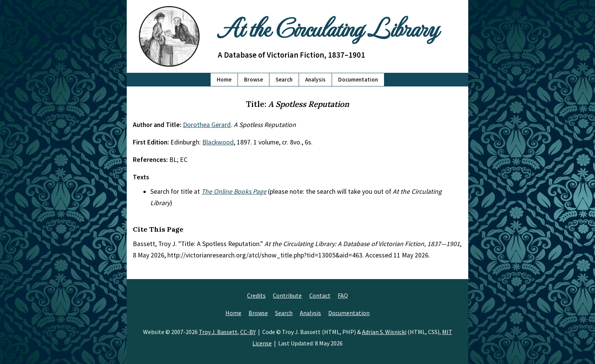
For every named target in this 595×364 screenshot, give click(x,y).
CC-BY (248, 332)
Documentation (358, 79)
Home (224, 79)
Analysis (315, 79)
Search (284, 79)
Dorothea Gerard (207, 125)
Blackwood (218, 142)
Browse (253, 79)
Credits (256, 295)
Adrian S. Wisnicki (384, 332)
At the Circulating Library (328, 27)
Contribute (287, 295)
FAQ (343, 295)
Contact (320, 295)
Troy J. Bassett (218, 332)
